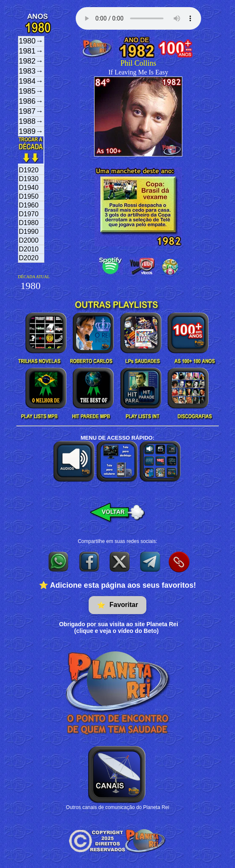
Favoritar (117, 605)
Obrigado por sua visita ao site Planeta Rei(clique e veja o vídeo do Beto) (119, 627)
